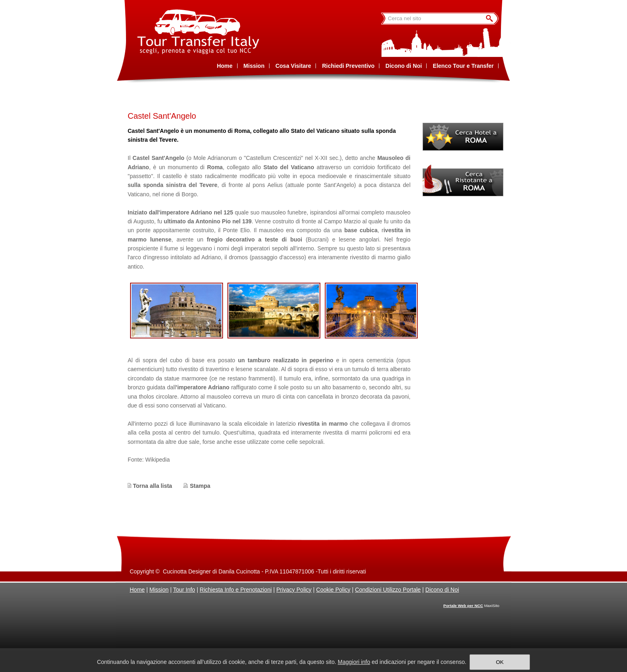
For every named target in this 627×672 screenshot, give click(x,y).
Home (137, 590)
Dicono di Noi (442, 590)
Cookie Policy (333, 590)
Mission (159, 590)
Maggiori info (354, 662)
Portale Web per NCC (463, 606)
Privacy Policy (294, 590)
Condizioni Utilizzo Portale (388, 590)
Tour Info (184, 590)
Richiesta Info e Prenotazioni (236, 590)
